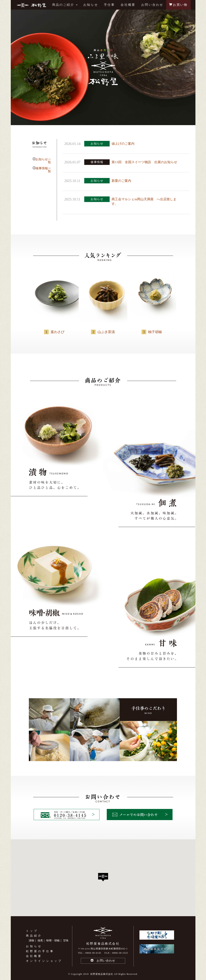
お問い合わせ (152, 5)
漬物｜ (33, 941)
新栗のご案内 (121, 181)
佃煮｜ (42, 941)
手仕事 (109, 5)
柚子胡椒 (155, 332)
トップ (32, 931)
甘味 (66, 941)
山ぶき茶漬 (106, 332)
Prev (16, 67)
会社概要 (128, 5)
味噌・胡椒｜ (54, 941)
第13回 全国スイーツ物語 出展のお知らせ (144, 162)
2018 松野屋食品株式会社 (98, 974)
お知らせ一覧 (43, 161)
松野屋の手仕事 (40, 951)
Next (190, 67)
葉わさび (58, 332)
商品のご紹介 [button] (65, 5)
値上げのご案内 (123, 144)
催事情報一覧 (43, 170)
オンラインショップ (44, 961)
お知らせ (91, 5)
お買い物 (178, 5)
